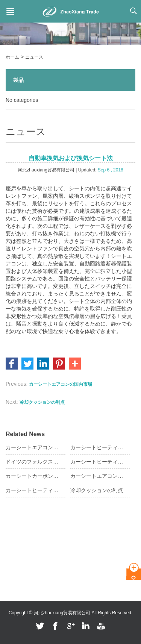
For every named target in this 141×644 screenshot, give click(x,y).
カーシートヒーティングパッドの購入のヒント (97, 447)
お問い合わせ (19, 568)
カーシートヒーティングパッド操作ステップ (97, 462)
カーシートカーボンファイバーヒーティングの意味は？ (33, 476)
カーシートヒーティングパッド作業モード (33, 490)
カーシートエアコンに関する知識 (33, 447)
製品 (18, 80)
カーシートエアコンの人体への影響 (97, 476)
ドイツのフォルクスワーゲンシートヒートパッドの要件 (33, 462)
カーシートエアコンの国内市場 (61, 384)
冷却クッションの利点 (42, 402)
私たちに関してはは (26, 534)
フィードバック (21, 579)
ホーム (12, 57)
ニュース (34, 57)
